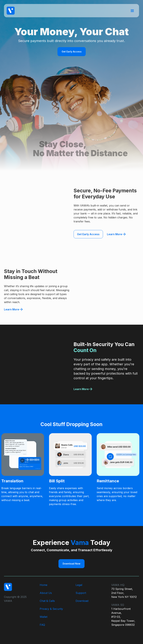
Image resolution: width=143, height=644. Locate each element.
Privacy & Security (51, 609)
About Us (46, 593)
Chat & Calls (47, 601)
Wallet (44, 617)
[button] (132, 10)
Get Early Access (72, 52)
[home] (11, 11)
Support (81, 593)
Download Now (71, 564)
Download (82, 601)
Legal (79, 585)
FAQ (42, 625)
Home (44, 585)
